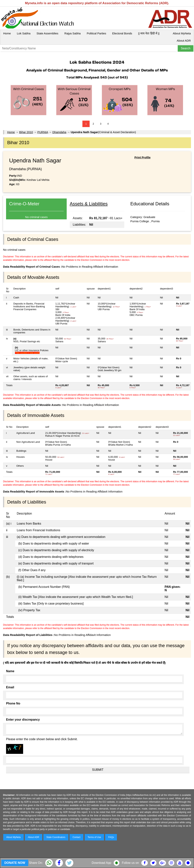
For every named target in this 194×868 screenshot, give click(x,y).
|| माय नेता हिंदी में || (149, 33)
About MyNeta (182, 33)
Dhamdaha (59, 132)
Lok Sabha (24, 33)
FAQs (111, 837)
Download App (101, 863)
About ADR (184, 41)
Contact (76, 837)
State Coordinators (56, 837)
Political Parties (97, 33)
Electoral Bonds (122, 33)
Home (7, 33)
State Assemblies (47, 33)
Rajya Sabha (73, 33)
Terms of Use (94, 837)
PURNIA (43, 132)
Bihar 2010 (26, 132)
